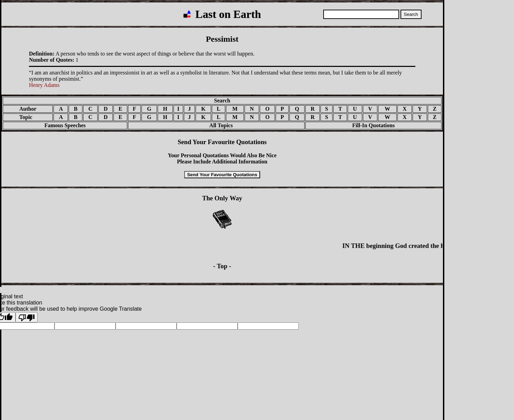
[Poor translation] (27, 317)
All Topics (216, 125)
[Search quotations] (361, 14)
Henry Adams (44, 85)
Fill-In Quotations (373, 125)
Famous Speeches (65, 125)
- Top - (222, 266)
